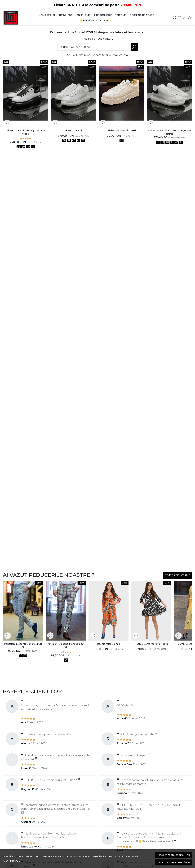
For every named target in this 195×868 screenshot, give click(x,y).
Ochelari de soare (142, 15)
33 (25, 655)
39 (23, 147)
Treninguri (66, 15)
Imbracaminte (103, 15)
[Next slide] (188, 622)
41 (33, 147)
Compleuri (83, 15)
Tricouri (121, 15)
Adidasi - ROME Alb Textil (122, 130)
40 (28, 147)
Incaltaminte (47, 15)
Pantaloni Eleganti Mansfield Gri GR (66, 646)
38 (19, 147)
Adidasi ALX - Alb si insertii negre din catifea (169, 132)
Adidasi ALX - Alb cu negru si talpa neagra (26, 132)
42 (83, 140)
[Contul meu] (185, 18)
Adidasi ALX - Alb (74, 130)
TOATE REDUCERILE (178, 575)
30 (21, 655)
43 (181, 142)
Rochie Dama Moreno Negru (151, 644)
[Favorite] (179, 18)
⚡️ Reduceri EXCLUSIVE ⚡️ (96, 20)
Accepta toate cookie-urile (174, 855)
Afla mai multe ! (12, 861)
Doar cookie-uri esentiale (174, 862)
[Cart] (190, 18)
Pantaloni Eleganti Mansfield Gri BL (23, 646)
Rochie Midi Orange (109, 644)
